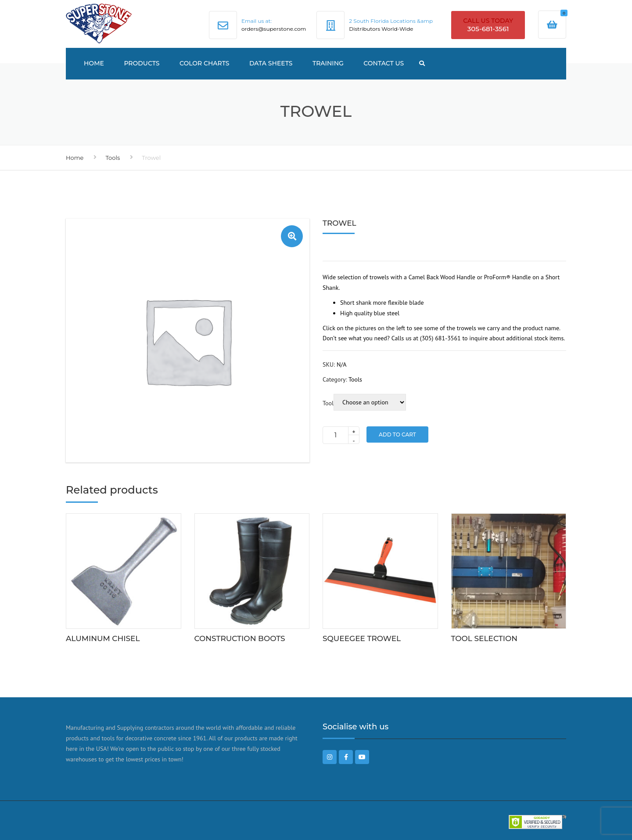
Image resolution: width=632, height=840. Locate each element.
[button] (292, 236)
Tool (328, 403)
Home (94, 63)
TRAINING (328, 63)
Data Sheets (271, 63)
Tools (113, 158)
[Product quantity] (341, 435)
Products (142, 63)
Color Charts (205, 63)
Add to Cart (397, 434)
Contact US (384, 63)
